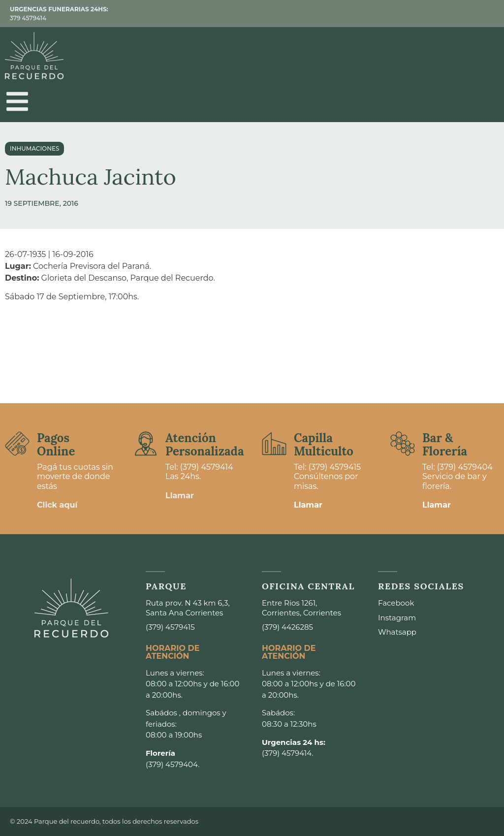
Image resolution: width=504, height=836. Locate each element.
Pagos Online (56, 444)
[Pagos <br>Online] (17, 444)
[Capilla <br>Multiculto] (274, 444)
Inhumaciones (34, 148)
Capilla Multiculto (324, 444)
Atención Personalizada (205, 444)
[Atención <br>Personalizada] (146, 444)
